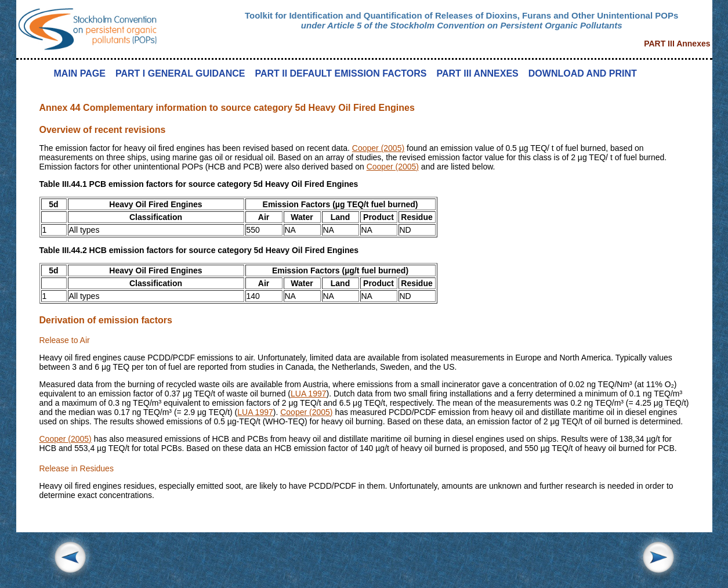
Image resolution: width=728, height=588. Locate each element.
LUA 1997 (309, 394)
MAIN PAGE (80, 73)
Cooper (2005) (378, 148)
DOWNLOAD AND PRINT (583, 73)
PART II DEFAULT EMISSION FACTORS (341, 73)
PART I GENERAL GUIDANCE (180, 73)
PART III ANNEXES (477, 73)
